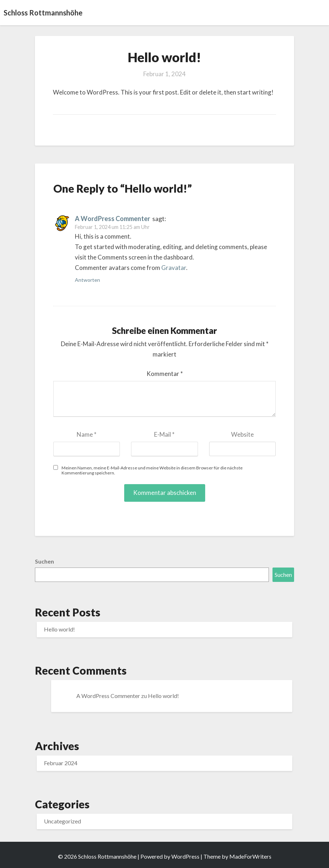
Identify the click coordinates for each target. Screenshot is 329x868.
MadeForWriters (250, 856)
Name (87, 434)
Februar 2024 (61, 763)
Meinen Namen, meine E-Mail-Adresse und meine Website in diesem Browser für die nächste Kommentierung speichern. (152, 470)
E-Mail (164, 434)
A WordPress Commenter (112, 219)
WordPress (185, 856)
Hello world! (59, 629)
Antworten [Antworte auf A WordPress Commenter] (87, 280)
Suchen (44, 561)
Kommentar (165, 374)
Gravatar (174, 268)
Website (242, 434)
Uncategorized (62, 821)
